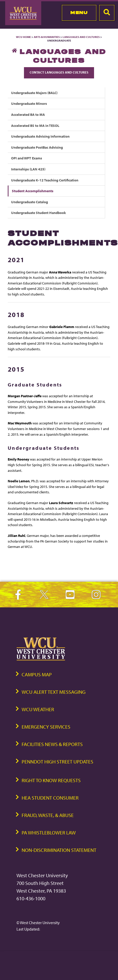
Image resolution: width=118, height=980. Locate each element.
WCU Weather (38, 709)
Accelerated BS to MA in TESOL (35, 125)
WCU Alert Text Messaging (54, 692)
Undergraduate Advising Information (40, 136)
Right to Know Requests (51, 780)
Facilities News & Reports (52, 744)
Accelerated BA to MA (28, 114)
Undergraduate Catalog (29, 202)
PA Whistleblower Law (49, 833)
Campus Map (37, 674)
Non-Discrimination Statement (59, 850)
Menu (79, 13)
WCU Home (23, 37)
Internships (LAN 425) (28, 169)
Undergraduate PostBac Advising (37, 147)
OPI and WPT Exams (27, 158)
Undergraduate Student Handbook (39, 213)
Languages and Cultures (81, 37)
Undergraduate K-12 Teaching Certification (45, 180)
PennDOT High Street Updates (57, 762)
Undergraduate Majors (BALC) (34, 93)
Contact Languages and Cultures (59, 72)
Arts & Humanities (47, 37)
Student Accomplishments (33, 191)
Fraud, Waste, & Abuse (48, 815)
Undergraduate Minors (29, 103)
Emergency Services (46, 727)
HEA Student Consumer (50, 798)
